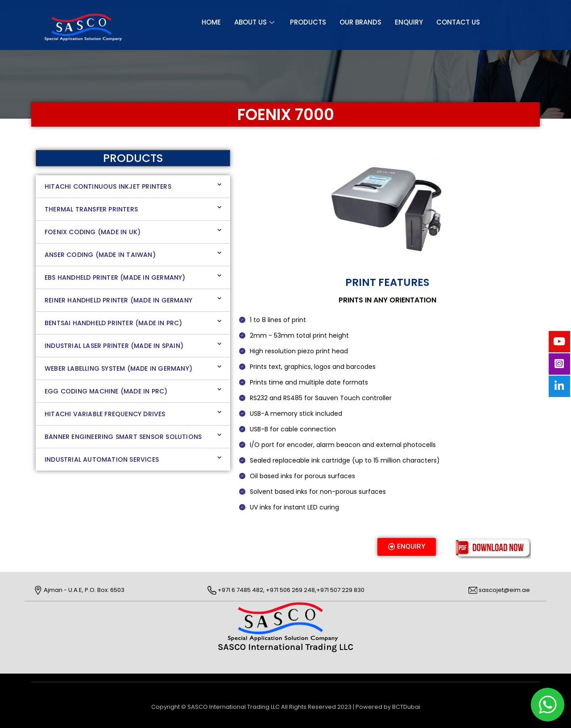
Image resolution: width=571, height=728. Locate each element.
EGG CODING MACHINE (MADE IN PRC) (106, 391)
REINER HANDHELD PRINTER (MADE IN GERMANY (118, 300)
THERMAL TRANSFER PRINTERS (91, 209)
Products (308, 22)
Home (211, 22)
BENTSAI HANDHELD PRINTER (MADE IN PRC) (114, 323)
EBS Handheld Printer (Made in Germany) (115, 277)
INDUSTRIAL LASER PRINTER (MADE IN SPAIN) (114, 346)
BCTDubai (406, 707)
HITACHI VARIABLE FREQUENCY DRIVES (105, 414)
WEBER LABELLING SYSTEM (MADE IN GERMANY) (118, 368)
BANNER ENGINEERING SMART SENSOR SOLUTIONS (123, 437)
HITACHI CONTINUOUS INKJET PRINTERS (108, 186)
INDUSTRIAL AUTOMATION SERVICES (102, 459)
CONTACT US (458, 22)
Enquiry (409, 22)
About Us (255, 22)
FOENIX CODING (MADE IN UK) (93, 232)
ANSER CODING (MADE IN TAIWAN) (100, 255)
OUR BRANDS (360, 22)
